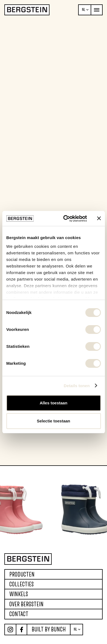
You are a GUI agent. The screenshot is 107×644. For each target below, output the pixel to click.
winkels (19, 594)
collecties (22, 584)
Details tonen (77, 386)
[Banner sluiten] (99, 218)
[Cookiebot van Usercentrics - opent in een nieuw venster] (65, 219)
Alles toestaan (54, 403)
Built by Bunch (49, 629)
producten (22, 574)
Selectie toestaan (53, 421)
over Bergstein (26, 604)
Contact (19, 614)
